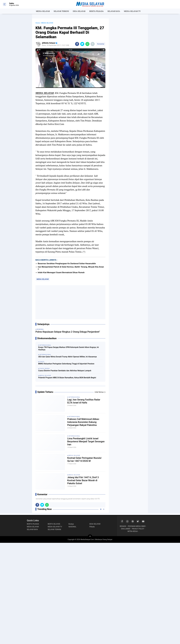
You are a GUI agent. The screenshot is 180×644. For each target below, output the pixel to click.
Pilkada (92, 527)
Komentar (101, 44)
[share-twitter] (82, 44)
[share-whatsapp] (87, 44)
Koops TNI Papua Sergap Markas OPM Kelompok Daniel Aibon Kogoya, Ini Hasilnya (69, 348)
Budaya (71, 524)
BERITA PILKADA (96, 11)
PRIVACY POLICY (138, 529)
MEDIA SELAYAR (43, 11)
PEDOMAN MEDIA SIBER (137, 526)
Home (38, 23)
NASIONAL (72, 527)
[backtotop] (90, 537)
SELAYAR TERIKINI (54, 529)
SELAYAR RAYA (114, 11)
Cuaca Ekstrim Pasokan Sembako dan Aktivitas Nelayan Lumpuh (65, 371)
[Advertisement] (70, 302)
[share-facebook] (77, 44)
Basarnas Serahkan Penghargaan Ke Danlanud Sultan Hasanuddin (67, 264)
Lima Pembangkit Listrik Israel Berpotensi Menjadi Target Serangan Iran (86, 441)
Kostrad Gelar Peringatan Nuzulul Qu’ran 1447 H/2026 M (84, 459)
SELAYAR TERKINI (61, 11)
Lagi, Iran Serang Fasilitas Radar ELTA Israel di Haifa (84, 401)
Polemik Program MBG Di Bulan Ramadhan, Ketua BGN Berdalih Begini (67, 378)
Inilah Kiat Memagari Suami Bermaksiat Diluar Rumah (61, 272)
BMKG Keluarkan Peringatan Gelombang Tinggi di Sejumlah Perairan (66, 364)
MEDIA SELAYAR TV (132, 11)
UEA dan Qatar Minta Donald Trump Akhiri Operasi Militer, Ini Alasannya (67, 357)
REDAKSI (123, 526)
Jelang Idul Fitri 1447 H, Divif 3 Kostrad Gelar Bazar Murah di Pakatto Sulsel (83, 480)
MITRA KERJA (133, 531)
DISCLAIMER (126, 529)
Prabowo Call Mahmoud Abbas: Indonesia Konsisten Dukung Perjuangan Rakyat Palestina (83, 422)
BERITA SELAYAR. (54, 524)
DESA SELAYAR (79, 11)
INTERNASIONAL (74, 397)
